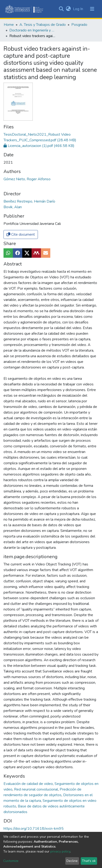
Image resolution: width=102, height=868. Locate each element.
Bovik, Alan (13, 207)
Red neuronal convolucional (36, 789)
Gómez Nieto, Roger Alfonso (27, 179)
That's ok (89, 861)
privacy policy (60, 851)
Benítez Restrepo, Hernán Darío (29, 201)
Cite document (21, 234)
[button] (68, 9)
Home (9, 25)
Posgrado (79, 25)
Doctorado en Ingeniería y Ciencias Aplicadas (33, 30)
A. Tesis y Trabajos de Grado (43, 25)
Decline (72, 861)
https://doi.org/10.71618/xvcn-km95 (34, 829)
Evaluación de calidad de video (29, 784)
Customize (11, 861)
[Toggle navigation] (92, 9)
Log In (78, 9)
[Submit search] (61, 9)
